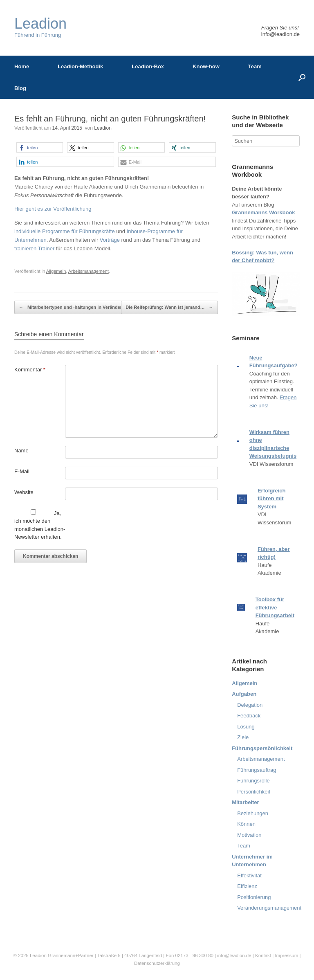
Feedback (249, 716)
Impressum (287, 955)
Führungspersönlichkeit (262, 748)
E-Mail (22, 471)
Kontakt (263, 955)
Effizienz (247, 886)
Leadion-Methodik (80, 66)
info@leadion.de (280, 34)
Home (22, 66)
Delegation (250, 705)
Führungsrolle (253, 781)
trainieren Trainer (34, 248)
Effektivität (249, 875)
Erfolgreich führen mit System (272, 499)
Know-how (206, 66)
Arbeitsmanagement (89, 271)
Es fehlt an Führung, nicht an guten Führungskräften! (110, 119)
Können (246, 824)
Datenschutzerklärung (157, 963)
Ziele (243, 737)
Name (21, 451)
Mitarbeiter (245, 802)
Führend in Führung (40, 27)
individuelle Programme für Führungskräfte (65, 231)
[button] (40, 147)
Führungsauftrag (257, 770)
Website (24, 492)
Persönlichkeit (254, 792)
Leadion (103, 128)
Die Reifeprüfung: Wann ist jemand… (169, 308)
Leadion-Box (148, 66)
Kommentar (30, 370)
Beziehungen (253, 813)
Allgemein (56, 271)
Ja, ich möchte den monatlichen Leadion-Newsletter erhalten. (40, 525)
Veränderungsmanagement (269, 908)
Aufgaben (244, 694)
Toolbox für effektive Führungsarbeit (275, 607)
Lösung (246, 727)
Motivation (249, 835)
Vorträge (110, 240)
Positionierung (254, 897)
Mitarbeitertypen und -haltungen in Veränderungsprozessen (87, 308)
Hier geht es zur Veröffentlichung (53, 209)
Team (255, 66)
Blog (20, 88)
